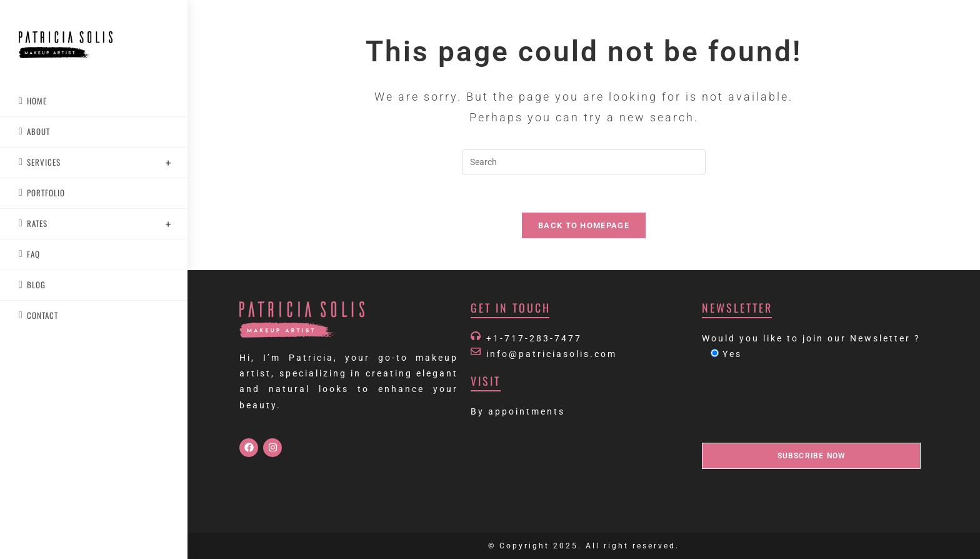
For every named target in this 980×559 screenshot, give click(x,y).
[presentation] (797, 403)
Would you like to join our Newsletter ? (811, 338)
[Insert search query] (584, 162)
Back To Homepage (584, 225)
